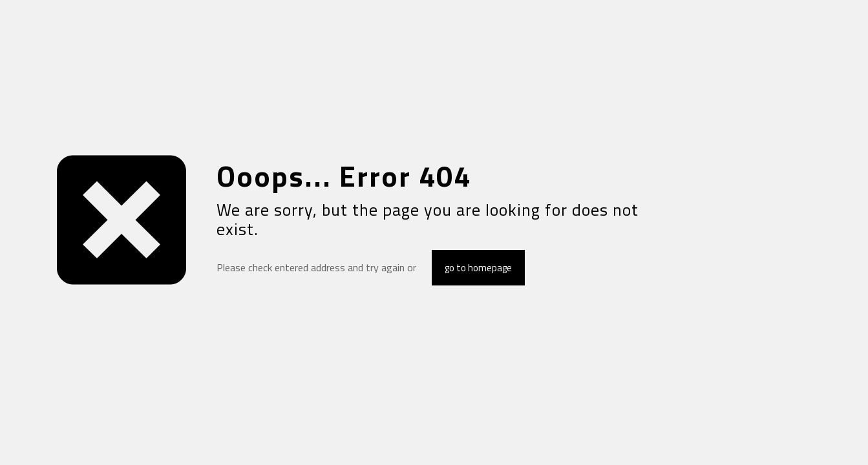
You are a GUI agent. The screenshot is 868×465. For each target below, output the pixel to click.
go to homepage (478, 268)
